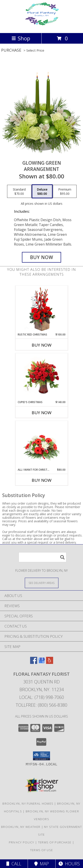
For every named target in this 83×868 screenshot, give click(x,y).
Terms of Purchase (55, 842)
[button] (41, 756)
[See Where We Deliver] (42, 583)
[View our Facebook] (34, 662)
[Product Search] (42, 557)
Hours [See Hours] (69, 864)
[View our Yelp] (50, 662)
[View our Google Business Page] (42, 662)
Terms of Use (42, 850)
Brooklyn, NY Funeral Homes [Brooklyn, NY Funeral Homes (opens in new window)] (28, 804)
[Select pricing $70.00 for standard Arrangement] (19, 191)
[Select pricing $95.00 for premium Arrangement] (65, 191)
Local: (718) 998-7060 (42, 697)
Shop (21, 38)
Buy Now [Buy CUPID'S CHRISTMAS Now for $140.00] (42, 413)
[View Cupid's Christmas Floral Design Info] (41, 377)
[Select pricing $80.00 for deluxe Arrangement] (42, 191)
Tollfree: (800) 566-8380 (41, 705)
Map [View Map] (42, 864)
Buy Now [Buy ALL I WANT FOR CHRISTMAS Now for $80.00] (42, 480)
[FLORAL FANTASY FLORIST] (41, 26)
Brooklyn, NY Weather (21, 827)
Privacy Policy (22, 842)
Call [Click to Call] (14, 864)
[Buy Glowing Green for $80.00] (42, 257)
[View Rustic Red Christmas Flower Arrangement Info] (41, 309)
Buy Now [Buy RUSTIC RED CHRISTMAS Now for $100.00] (42, 345)
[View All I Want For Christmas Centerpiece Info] (41, 444)
